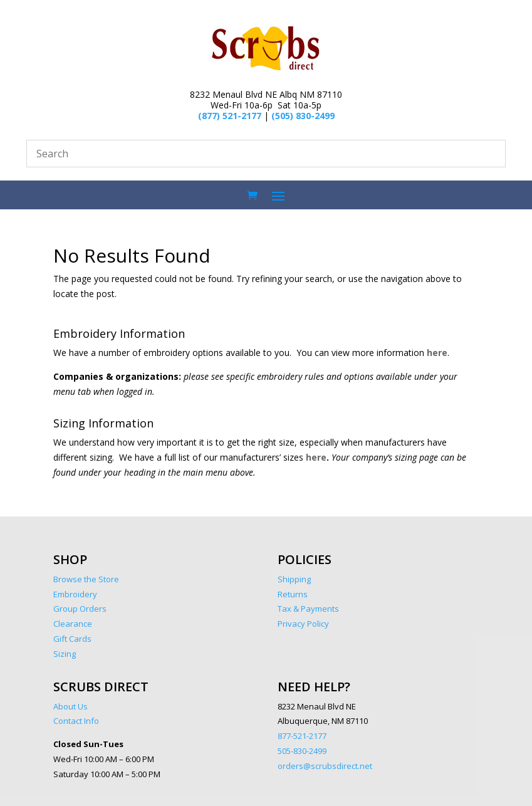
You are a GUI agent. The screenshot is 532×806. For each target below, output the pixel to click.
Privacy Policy (303, 624)
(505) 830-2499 (303, 116)
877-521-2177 (302, 736)
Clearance (73, 624)
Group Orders (80, 609)
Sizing (65, 654)
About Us (70, 706)
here (437, 353)
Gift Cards (72, 639)
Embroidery (75, 594)
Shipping (294, 579)
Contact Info (76, 721)
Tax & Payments (308, 609)
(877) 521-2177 (230, 116)
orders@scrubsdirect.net (325, 766)
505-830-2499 (302, 751)
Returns (293, 594)
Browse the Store (87, 579)
